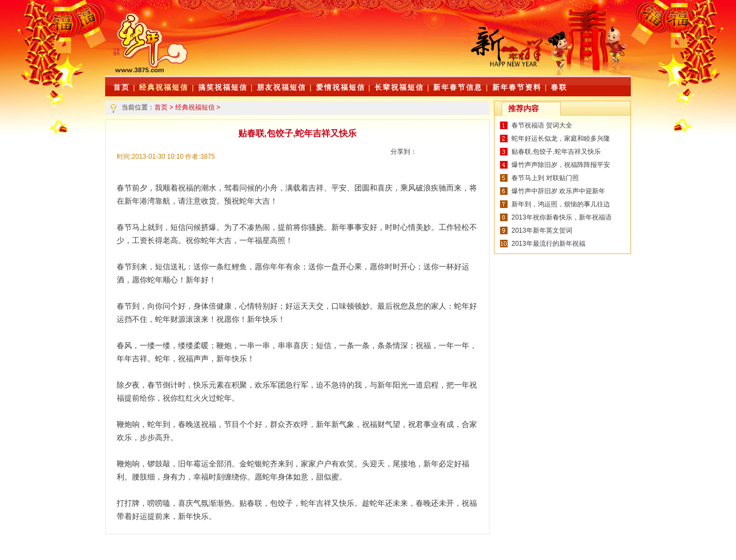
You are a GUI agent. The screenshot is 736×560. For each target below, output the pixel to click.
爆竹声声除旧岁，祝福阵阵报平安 (561, 165)
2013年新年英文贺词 (542, 230)
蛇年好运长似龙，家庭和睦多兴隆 (561, 138)
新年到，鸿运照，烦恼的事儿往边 (561, 204)
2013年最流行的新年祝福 (548, 244)
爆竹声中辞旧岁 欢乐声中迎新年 (558, 191)
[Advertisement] (332, 49)
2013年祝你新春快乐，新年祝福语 (562, 217)
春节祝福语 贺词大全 (542, 125)
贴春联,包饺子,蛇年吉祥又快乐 (556, 152)
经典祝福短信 (164, 87)
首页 (161, 107)
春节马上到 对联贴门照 (545, 178)
